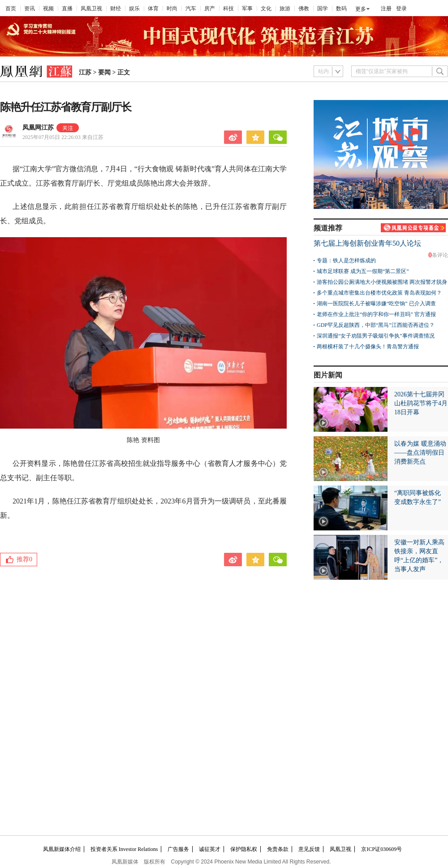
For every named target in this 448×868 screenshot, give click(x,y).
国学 (323, 9)
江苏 (85, 72)
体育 (153, 9)
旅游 (285, 9)
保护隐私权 (244, 849)
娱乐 (134, 9)
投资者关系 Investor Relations (124, 849)
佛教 (304, 9)
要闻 (104, 72)
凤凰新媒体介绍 (62, 849)
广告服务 (178, 849)
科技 (228, 9)
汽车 (191, 9)
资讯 (30, 9)
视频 (48, 9)
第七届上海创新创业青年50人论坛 (367, 243)
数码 (341, 9)
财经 (116, 9)
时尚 (172, 9)
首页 (11, 9)
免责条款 (278, 849)
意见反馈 (309, 849)
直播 (67, 9)
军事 (247, 9)
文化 (266, 9)
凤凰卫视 (91, 9)
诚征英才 (210, 849)
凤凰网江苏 (38, 128)
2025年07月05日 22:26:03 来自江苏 (63, 137)
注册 (386, 9)
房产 (210, 9)
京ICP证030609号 (381, 849)
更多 (361, 9)
